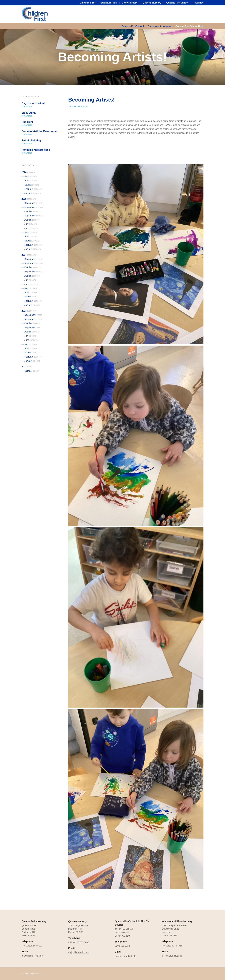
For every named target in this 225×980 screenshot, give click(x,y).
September (34, 216)
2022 (27, 367)
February (33, 189)
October (33, 211)
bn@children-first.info (32, 956)
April (31, 181)
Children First (88, 3)
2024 (29, 255)
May (31, 176)
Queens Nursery (152, 3)
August (32, 220)
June (31, 228)
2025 (29, 199)
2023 (29, 311)
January (33, 193)
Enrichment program (160, 26)
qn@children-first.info (79, 952)
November (34, 207)
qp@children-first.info (126, 956)
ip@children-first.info (172, 956)
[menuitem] (134, 26)
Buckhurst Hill (109, 3)
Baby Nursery (130, 3)
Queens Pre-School (177, 3)
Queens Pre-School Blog (189, 26)
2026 (28, 172)
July (31, 224)
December (34, 203)
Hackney (199, 3)
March (32, 185)
